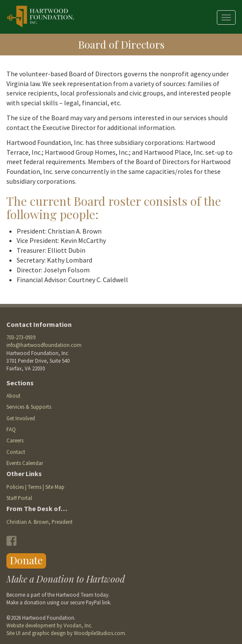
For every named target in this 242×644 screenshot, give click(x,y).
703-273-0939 (21, 337)
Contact (16, 452)
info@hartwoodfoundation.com (44, 345)
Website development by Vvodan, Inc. (50, 625)
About (13, 396)
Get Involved (21, 418)
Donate (26, 560)
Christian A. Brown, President (39, 522)
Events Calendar (25, 463)
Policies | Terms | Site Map (35, 487)
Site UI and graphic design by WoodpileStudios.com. (66, 633)
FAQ (11, 429)
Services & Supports (29, 407)
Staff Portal (19, 498)
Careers (15, 440)
